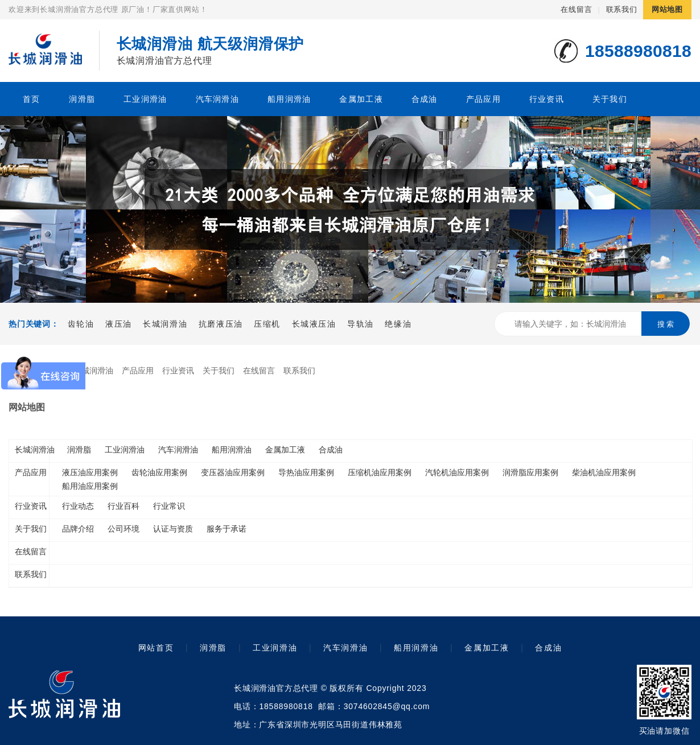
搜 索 (666, 324)
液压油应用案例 (90, 472)
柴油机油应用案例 (604, 472)
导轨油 (361, 324)
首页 (32, 99)
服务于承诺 (227, 529)
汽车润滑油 (217, 99)
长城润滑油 (165, 324)
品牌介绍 (78, 529)
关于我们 (610, 99)
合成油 (425, 99)
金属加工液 (361, 99)
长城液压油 (314, 324)
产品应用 (483, 99)
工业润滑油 (145, 99)
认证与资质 (173, 529)
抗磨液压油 (221, 324)
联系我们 (622, 9)
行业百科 (123, 506)
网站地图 (667, 9)
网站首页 (156, 648)
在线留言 (576, 9)
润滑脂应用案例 (530, 472)
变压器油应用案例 (233, 472)
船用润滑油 (289, 99)
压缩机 (267, 324)
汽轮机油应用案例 (457, 472)
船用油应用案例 (90, 486)
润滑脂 (82, 99)
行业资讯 (547, 99)
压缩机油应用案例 (380, 472)
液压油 (119, 324)
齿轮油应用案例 (159, 472)
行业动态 (78, 506)
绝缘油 (398, 324)
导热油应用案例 (306, 472)
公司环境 (123, 529)
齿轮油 (81, 324)
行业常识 (169, 506)
